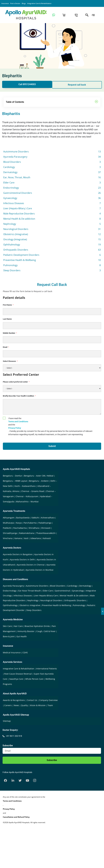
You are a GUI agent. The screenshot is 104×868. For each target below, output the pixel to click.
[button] (96, 102)
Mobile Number (9, 333)
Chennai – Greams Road (33, 491)
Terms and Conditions (18, 422)
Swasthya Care (17, 679)
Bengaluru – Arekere (39, 481)
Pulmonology (79, 605)
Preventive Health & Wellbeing (56, 605)
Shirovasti (46, 528)
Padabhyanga (45, 523)
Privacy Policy (15, 428)
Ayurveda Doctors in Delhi (22, 560)
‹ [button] (103, 611)
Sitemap (7, 721)
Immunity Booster (26, 631)
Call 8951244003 (27, 84)
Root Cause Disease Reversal (18, 674)
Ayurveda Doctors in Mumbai (39, 570)
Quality (25, 705)
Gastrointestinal (62, 591)
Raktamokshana (27, 533)
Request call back (77, 85)
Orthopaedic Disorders (75, 600)
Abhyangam (9, 518)
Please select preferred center (15, 382)
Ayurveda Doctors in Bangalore (18, 554)
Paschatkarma (20, 528)
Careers (8, 705)
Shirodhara (34, 528)
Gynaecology (78, 591)
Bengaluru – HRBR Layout (15, 481)
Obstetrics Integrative (30, 605)
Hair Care (18, 626)
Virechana (8, 538)
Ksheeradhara (48, 518)
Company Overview (48, 700)
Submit (52, 446)
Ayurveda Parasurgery (13, 586)
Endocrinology (10, 591)
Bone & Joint (9, 636)
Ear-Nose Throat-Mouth (30, 591)
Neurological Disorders (51, 600)
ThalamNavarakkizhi (46, 533)
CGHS (25, 653)
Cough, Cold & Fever (46, 631)
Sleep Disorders (34, 610)
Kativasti (47, 538)
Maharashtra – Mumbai (27, 502)
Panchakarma (30, 523)
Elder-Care (48, 591)
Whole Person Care (35, 679)
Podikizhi (7, 528)
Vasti (26, 538)
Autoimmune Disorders (37, 586)
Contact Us (32, 700)
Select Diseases (9, 361)
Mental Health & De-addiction (74, 596)
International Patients (46, 669)
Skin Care (7, 626)
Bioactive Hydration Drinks (37, 626)
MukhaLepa (8, 523)
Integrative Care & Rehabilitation (39, 3)
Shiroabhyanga (10, 533)
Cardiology (72, 586)
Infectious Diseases (23, 596)
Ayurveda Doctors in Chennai (31, 565)
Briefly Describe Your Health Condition (18, 396)
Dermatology (85, 586)
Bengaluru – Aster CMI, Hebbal (39, 476)
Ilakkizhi (35, 518)
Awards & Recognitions (14, 700)
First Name (7, 305)
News (17, 705)
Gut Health (22, 636)
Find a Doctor (15, 3)
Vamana (18, 538)
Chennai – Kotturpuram (27, 496)
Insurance (5, 3)
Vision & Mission (38, 705)
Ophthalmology (10, 605)
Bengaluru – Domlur (12, 476)
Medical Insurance (12, 653)
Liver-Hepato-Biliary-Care (46, 596)
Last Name (7, 319)
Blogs (24, 3)
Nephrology (33, 600)
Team (50, 705)
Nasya (19, 523)
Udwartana (36, 538)
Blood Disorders (58, 586)
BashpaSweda (23, 518)
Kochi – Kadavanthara (25, 486)
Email (5, 347)
